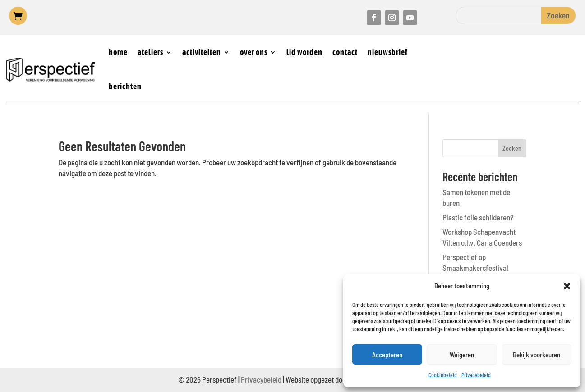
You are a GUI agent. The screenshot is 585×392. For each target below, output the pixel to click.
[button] (567, 286)
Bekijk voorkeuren (537, 355)
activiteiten (202, 52)
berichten (125, 86)
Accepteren (387, 355)
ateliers (150, 52)
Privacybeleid (476, 375)
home (118, 52)
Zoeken (512, 148)
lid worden (304, 52)
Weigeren (462, 355)
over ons (254, 52)
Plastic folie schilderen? (478, 217)
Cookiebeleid (443, 375)
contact (345, 52)
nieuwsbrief (388, 52)
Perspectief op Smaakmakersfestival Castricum (475, 268)
